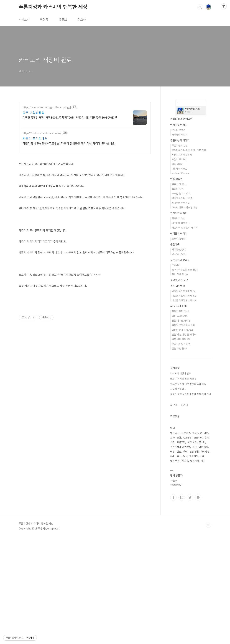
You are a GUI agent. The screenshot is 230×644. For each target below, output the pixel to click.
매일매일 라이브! (180, 276)
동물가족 (175, 351)
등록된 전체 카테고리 (181, 226)
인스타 (82, 20)
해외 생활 (197, 540)
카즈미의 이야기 (179, 320)
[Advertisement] (85, 183)
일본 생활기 (176, 286)
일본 (206, 540)
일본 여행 (175, 568)
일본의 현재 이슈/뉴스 (183, 437)
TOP (208, 632)
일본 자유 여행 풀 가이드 (184, 442)
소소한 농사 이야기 (181, 301)
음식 (207, 545)
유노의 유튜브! (179, 346)
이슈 (172, 563)
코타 (172, 545)
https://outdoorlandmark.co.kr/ (42, 133)
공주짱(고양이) (179, 361)
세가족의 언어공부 (181, 310)
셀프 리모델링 (178, 393)
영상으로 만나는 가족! (183, 305)
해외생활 (205, 559)
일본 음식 (203, 554)
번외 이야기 (178, 271)
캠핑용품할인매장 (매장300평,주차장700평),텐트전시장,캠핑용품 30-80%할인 (70, 117)
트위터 (190, 605)
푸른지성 (186, 540)
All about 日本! (179, 413)
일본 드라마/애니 (180, 423)
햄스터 (202, 549)
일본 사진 (175, 540)
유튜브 (63, 20)
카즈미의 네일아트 (181, 330)
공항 (179, 545)
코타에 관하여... (178, 496)
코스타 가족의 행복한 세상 (185, 315)
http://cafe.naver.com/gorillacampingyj (47, 107)
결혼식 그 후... (179, 291)
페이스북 (173, 605)
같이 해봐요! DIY (180, 381)
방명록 (44, 20)
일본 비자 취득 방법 (182, 446)
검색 (200, 7)
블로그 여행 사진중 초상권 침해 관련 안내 (191, 501)
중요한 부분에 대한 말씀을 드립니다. (188, 491)
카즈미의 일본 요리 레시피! (185, 335)
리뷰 (195, 554)
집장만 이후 (178, 296)
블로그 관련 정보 (179, 387)
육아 (185, 559)
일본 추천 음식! (179, 456)
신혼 (202, 563)
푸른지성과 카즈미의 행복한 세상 (53, 7)
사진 (203, 568)
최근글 (174, 512)
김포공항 (187, 545)
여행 (172, 559)
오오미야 (198, 545)
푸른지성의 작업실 (180, 367)
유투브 (198, 605)
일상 (185, 563)
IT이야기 (176, 372)
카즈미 (185, 568)
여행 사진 (192, 549)
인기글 (184, 512)
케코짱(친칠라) (179, 357)
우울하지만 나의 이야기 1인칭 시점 (189, 257)
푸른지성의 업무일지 (182, 262)
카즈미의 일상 (179, 325)
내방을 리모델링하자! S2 (184, 403)
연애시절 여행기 (179, 232)
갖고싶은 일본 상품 (181, 451)
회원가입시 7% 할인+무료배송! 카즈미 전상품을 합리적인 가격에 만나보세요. (69, 143)
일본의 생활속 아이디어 (183, 432)
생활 (172, 549)
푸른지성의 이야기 (180, 247)
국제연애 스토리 (180, 242)
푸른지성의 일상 (180, 253)
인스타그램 (182, 605)
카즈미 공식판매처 (35, 138)
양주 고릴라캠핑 (34, 113)
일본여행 (195, 568)
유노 (179, 563)
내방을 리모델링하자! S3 (184, 408)
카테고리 (24, 20)
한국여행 (194, 563)
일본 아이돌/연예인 (181, 428)
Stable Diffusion (180, 280)
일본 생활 (194, 559)
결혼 (179, 559)
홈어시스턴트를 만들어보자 (185, 377)
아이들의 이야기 (179, 341)
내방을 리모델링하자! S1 (184, 398)
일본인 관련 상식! (180, 418)
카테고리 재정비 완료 (45, 60)
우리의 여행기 (179, 237)
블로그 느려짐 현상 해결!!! (183, 486)
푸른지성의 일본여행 (180, 554)
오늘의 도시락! (179, 267)
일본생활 (181, 549)
